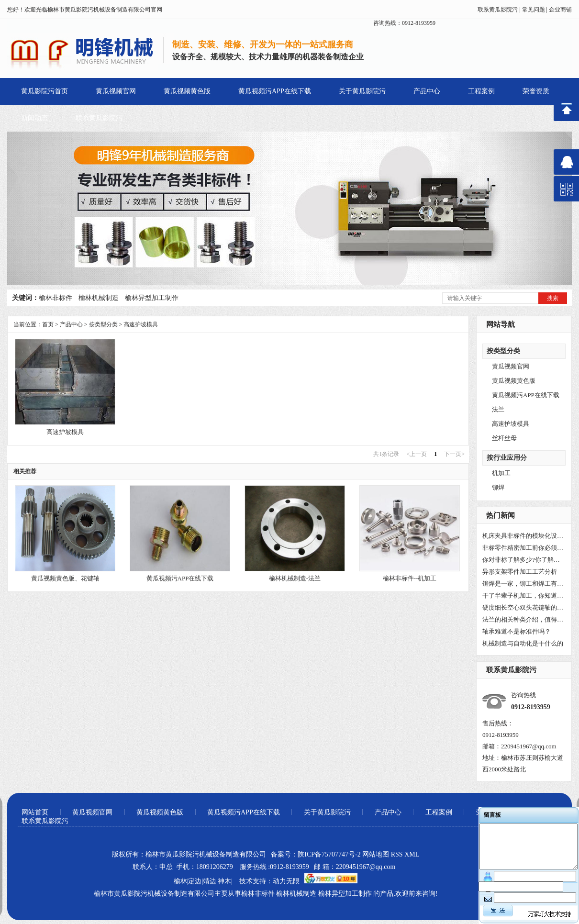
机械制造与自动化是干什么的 (523, 643)
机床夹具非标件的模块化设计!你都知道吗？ (523, 536)
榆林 (180, 881)
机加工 (501, 473)
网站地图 (376, 854)
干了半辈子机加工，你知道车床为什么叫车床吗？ (523, 596)
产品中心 (427, 91)
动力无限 (286, 881)
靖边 (210, 881)
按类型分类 (503, 351)
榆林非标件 (56, 298)
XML (412, 854)
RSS (398, 854)
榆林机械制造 (99, 298)
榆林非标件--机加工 (410, 578)
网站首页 (35, 812)
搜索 (553, 298)
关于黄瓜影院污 (362, 91)
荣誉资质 (536, 91)
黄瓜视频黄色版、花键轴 (65, 578)
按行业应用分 (507, 458)
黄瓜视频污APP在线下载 (275, 91)
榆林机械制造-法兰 (295, 578)
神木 (224, 881)
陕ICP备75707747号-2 (329, 854)
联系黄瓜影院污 (498, 10)
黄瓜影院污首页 (45, 91)
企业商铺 (560, 10)
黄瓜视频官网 (116, 91)
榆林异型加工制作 (152, 298)
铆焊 (498, 487)
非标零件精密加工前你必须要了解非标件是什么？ (523, 548)
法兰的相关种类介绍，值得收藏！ (523, 619)
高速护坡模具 (511, 424)
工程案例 (481, 91)
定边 (195, 881)
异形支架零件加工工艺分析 (520, 572)
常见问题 (534, 10)
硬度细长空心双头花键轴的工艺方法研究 (523, 607)
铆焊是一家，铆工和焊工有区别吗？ (523, 584)
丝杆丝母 (504, 438)
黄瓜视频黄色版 (187, 91)
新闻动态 (34, 118)
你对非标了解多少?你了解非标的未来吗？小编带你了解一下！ (523, 560)
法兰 (498, 409)
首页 (48, 324)
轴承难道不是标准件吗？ (517, 631)
